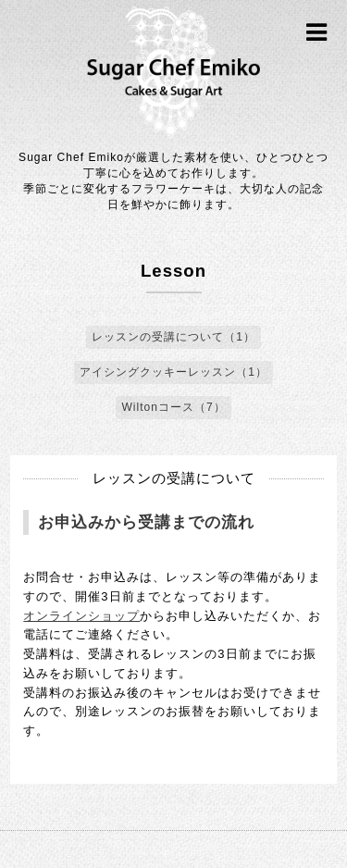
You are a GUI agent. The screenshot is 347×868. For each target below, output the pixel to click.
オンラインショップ (81, 616)
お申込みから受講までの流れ (146, 522)
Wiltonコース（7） (173, 407)
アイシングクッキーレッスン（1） (173, 372)
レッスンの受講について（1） (173, 337)
